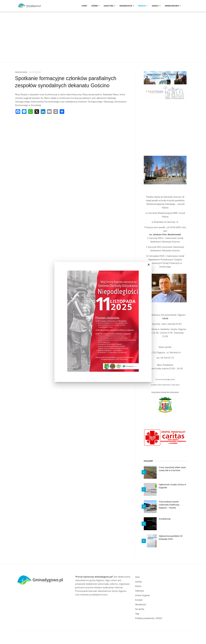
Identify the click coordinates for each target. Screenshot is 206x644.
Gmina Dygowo (173, 6)
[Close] (149, 265)
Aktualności (141, 604)
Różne (95, 6)
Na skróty (140, 609)
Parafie (143, 6)
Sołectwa (109, 6)
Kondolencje (165, 519)
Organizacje (127, 6)
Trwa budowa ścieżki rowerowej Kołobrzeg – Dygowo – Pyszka (170, 505)
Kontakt (139, 600)
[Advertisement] (103, 37)
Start (84, 6)
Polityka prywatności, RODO (149, 618)
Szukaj (138, 582)
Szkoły (156, 6)
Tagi (137, 614)
